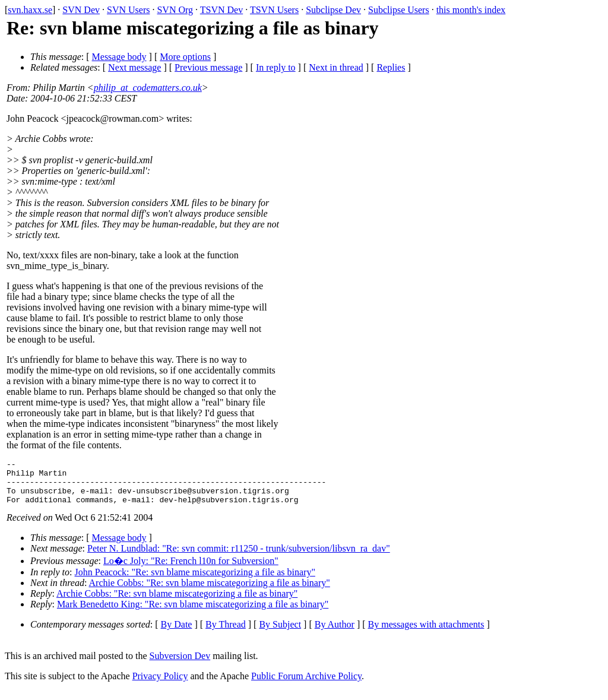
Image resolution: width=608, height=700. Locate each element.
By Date (177, 633)
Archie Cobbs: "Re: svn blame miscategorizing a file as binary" (210, 592)
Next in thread (336, 67)
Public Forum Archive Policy (306, 685)
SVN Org (175, 10)
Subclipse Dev (333, 10)
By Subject (280, 633)
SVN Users (128, 10)
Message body (119, 57)
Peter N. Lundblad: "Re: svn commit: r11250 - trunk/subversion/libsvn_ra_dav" (239, 557)
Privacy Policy (160, 685)
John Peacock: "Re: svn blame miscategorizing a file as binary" (195, 581)
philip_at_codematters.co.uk (148, 88)
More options (185, 57)
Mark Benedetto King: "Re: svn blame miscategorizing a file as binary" (193, 613)
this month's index (471, 10)
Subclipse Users (399, 10)
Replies (391, 67)
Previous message (208, 67)
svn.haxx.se (30, 10)
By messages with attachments (426, 633)
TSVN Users (274, 10)
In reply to (276, 67)
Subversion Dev (180, 665)
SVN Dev (81, 10)
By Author (335, 633)
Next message (134, 67)
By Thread (226, 633)
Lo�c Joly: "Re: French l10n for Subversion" (191, 570)
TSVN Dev (221, 10)
